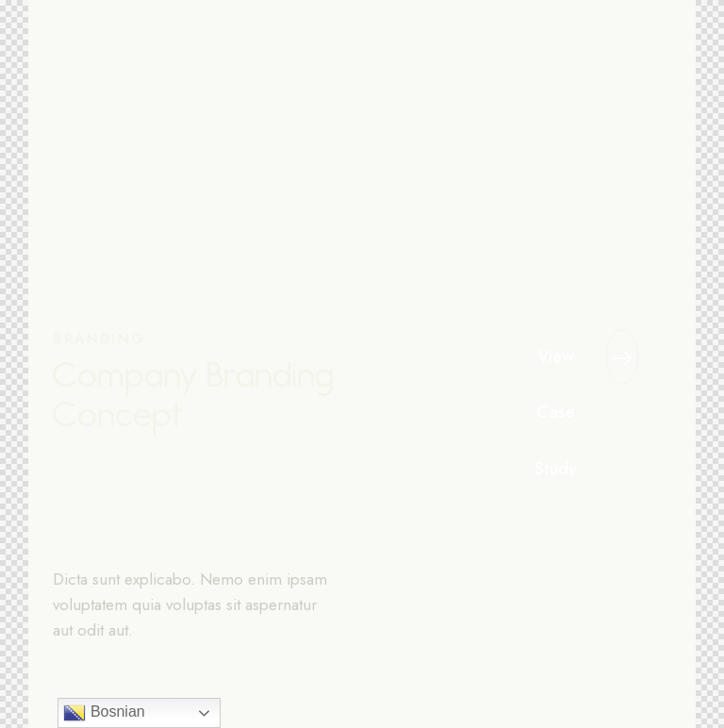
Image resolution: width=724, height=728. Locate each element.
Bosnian (104, 713)
